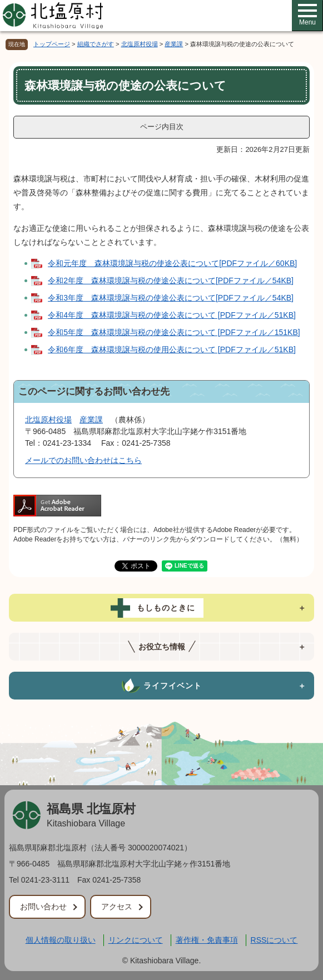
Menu (307, 15)
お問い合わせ (43, 907)
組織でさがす (96, 44)
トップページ (52, 44)
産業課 (174, 44)
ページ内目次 (162, 127)
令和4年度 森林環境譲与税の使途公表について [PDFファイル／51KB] (172, 315)
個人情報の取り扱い (61, 940)
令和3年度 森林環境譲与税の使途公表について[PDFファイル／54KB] (171, 298)
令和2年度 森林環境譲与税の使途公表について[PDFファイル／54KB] (171, 280)
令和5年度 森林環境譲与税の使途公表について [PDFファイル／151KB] (174, 332)
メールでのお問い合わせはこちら (83, 460)
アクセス (117, 907)
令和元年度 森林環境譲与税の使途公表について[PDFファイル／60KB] (172, 263)
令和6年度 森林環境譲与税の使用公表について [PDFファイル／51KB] (172, 349)
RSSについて (274, 940)
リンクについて (136, 940)
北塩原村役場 (140, 44)
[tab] (161, 608)
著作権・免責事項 (207, 940)
